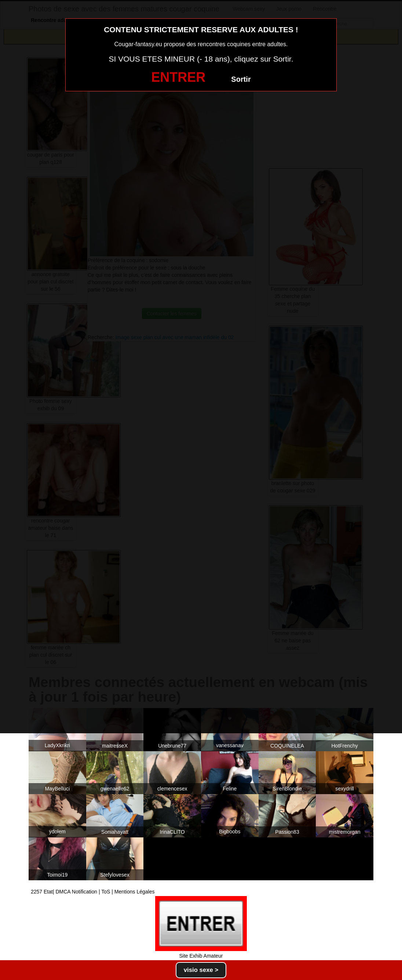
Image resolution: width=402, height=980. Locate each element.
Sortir (241, 79)
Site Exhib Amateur (201, 956)
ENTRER (178, 77)
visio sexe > (201, 970)
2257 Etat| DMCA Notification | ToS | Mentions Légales (93, 892)
